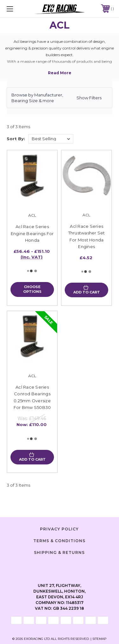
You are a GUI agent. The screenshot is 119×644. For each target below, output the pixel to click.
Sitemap (99, 639)
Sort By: (16, 139)
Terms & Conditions (59, 541)
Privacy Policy (59, 529)
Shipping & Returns (59, 552)
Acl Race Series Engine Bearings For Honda (32, 233)
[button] (60, 98)
